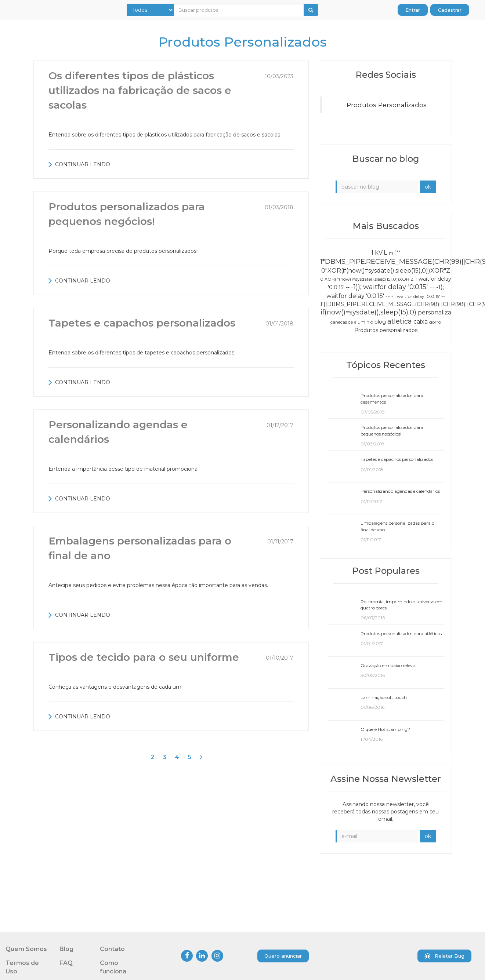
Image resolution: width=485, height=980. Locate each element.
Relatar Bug (444, 956)
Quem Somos (26, 949)
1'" (397, 253)
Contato (112, 949)
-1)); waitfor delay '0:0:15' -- (393, 287)
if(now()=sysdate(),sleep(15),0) (368, 312)
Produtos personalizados (386, 330)
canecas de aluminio (352, 322)
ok (428, 187)
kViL (381, 253)
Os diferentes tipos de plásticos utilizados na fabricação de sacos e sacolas (140, 90)
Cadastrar (450, 10)
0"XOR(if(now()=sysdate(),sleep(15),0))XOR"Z (386, 271)
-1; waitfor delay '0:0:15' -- (418, 296)
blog (380, 322)
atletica (400, 321)
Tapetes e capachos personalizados (142, 323)
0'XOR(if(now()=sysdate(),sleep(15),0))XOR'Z (367, 279)
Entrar (413, 10)
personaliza (435, 312)
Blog (66, 949)
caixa (421, 322)
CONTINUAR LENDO (79, 164)
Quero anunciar (283, 956)
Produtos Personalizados (387, 105)
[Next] (201, 757)
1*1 (391, 253)
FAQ (66, 963)
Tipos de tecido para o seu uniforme (144, 657)
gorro (435, 322)
